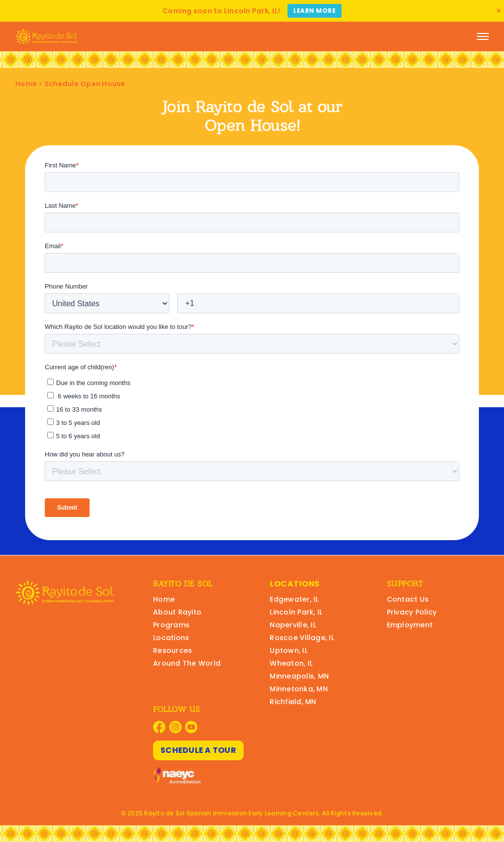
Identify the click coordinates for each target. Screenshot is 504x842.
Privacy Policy (412, 612)
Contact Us (408, 599)
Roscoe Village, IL (302, 638)
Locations (171, 638)
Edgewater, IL (294, 599)
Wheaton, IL (291, 663)
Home (26, 84)
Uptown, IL (289, 650)
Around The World (187, 663)
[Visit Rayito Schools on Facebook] (159, 727)
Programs (171, 625)
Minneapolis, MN (299, 676)
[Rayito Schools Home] (46, 36)
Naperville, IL (293, 625)
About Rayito (177, 612)
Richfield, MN (293, 702)
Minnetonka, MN (299, 689)
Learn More (315, 11)
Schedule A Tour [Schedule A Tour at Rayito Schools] (198, 750)
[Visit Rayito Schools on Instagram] (175, 727)
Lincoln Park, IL (296, 612)
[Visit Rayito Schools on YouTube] (191, 727)
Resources (173, 650)
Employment (410, 625)
